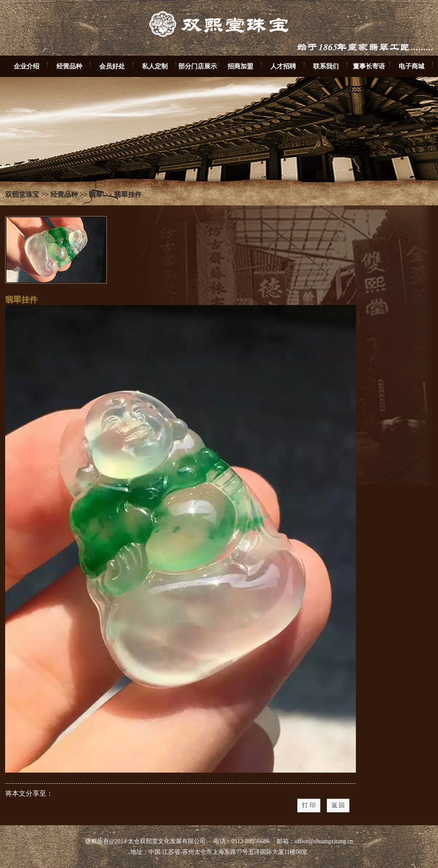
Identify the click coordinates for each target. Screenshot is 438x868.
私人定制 (155, 66)
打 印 (309, 805)
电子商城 (411, 66)
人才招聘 (283, 66)
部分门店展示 (198, 66)
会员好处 (112, 66)
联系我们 (326, 66)
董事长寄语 (369, 66)
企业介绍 (27, 66)
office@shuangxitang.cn (324, 841)
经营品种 (69, 66)
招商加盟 (240, 66)
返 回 (338, 805)
